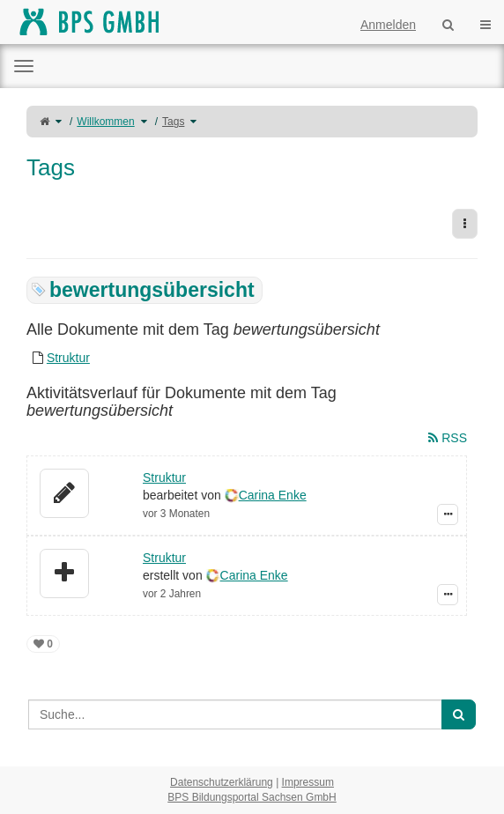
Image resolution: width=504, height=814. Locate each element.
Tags (173, 122)
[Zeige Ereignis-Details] (448, 514)
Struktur (68, 358)
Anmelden (388, 25)
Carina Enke (273, 495)
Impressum (308, 782)
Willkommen (105, 122)
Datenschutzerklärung (222, 782)
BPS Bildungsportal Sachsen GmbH (252, 797)
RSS (448, 438)
